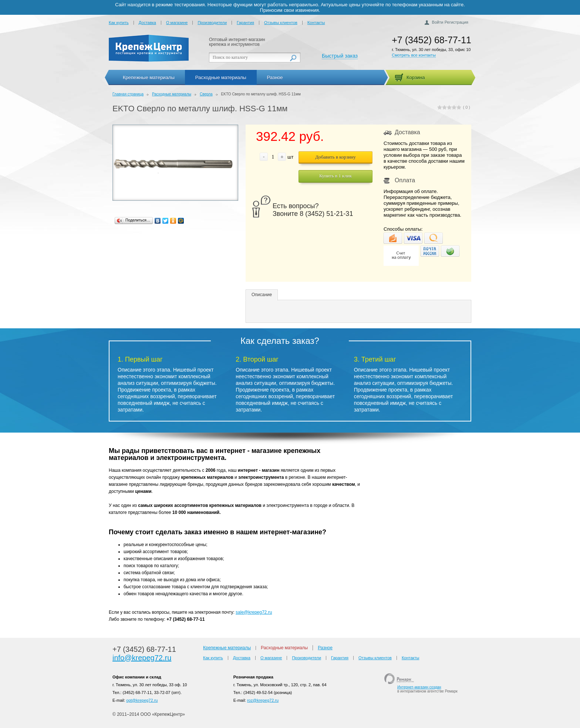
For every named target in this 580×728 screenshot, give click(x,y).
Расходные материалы (221, 77)
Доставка (147, 23)
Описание (262, 295)
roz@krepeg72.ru (263, 700)
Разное (275, 77)
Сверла (206, 94)
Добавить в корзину (335, 157)
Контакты (316, 23)
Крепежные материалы (149, 77)
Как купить (119, 23)
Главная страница (128, 94)
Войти (438, 22)
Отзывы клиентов (281, 23)
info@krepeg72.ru (142, 658)
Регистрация (456, 22)
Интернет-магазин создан (419, 687)
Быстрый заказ (340, 56)
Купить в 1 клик (335, 176)
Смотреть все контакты (414, 55)
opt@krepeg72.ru (142, 700)
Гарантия (245, 23)
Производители (212, 23)
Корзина (416, 77)
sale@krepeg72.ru (254, 612)
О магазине (177, 23)
